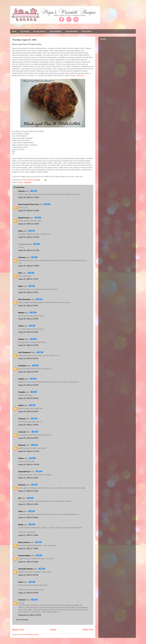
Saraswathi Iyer (24, 472)
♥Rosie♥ (21, 339)
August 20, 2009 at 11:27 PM (29, 451)
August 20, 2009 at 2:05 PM (28, 306)
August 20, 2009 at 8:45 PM (28, 438)
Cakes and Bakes (56, 31)
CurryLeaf (22, 432)
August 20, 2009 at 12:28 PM (29, 266)
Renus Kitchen (24, 542)
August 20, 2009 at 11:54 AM (29, 237)
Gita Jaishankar (24, 299)
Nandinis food (24, 218)
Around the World (72, 31)
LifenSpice (22, 366)
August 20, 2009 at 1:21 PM (28, 279)
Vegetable (28, 182)
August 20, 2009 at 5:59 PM (28, 398)
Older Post (88, 630)
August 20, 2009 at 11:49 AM (29, 224)
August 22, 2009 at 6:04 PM (28, 593)
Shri (20, 498)
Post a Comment (22, 620)
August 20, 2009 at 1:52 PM (28, 292)
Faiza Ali (21, 191)
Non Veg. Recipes (39, 31)
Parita (20, 231)
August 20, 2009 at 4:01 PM (28, 359)
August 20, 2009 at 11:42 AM (29, 211)
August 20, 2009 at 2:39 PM (28, 319)
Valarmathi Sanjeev (26, 569)
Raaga (21, 525)
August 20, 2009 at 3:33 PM (28, 345)
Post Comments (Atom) (31, 635)
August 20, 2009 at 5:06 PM (28, 372)
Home (14, 31)
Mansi (21, 286)
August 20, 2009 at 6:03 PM (28, 412)
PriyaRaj (21, 392)
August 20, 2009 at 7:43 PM (28, 425)
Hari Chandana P (25, 352)
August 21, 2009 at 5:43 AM (28, 504)
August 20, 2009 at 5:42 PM (28, 385)
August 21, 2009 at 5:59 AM (28, 518)
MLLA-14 (80, 75)
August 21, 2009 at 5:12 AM (28, 491)
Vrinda (21, 326)
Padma (21, 458)
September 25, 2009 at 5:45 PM (30, 615)
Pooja (20, 511)
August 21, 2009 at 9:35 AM (28, 562)
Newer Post (18, 630)
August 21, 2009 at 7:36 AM (28, 549)
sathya (21, 405)
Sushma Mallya (24, 556)
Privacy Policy (87, 31)
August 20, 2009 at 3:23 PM (28, 332)
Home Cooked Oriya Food (28, 204)
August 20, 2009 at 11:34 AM (29, 197)
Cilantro (21, 379)
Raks (20, 273)
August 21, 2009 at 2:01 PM (28, 575)
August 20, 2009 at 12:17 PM (29, 250)
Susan (21, 582)
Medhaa (21, 313)
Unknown (22, 257)
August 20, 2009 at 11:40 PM (29, 465)
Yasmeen (22, 419)
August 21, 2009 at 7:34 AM (28, 535)
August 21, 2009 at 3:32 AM (28, 478)
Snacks (20, 182)
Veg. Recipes (25, 31)
